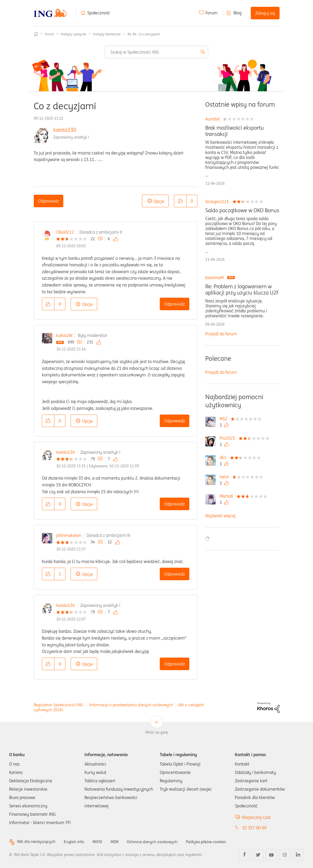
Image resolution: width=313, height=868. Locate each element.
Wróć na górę (157, 732)
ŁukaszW (64, 335)
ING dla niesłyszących (37, 842)
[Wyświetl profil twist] (226, 477)
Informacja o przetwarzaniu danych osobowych (131, 705)
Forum (212, 13)
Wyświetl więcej (220, 516)
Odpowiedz (49, 201)
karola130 (65, 130)
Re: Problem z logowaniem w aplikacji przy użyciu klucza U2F (242, 290)
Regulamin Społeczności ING (58, 705)
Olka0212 (65, 232)
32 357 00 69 (254, 828)
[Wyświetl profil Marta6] (228, 496)
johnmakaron (69, 535)
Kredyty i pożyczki (73, 34)
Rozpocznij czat (256, 817)
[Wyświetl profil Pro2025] (229, 438)
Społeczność (99, 13)
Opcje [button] (159, 201)
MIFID (100, 842)
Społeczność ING (36, 34)
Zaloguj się (265, 13)
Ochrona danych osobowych (157, 842)
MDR (118, 842)
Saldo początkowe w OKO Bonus (242, 210)
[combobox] (156, 52)
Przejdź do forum (221, 334)
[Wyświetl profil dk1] (224, 457)
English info (76, 842)
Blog (238, 13)
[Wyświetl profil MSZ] (225, 419)
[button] (180, 201)
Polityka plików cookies (213, 842)
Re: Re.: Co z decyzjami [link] (144, 34)
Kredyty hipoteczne (107, 34)
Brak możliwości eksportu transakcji (235, 131)
